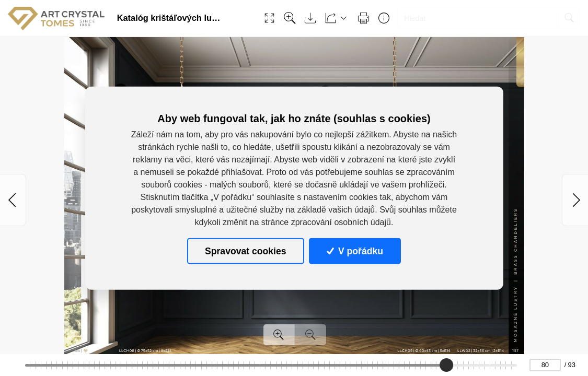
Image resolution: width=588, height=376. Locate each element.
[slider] (446, 365)
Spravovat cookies (245, 251)
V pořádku (355, 251)
